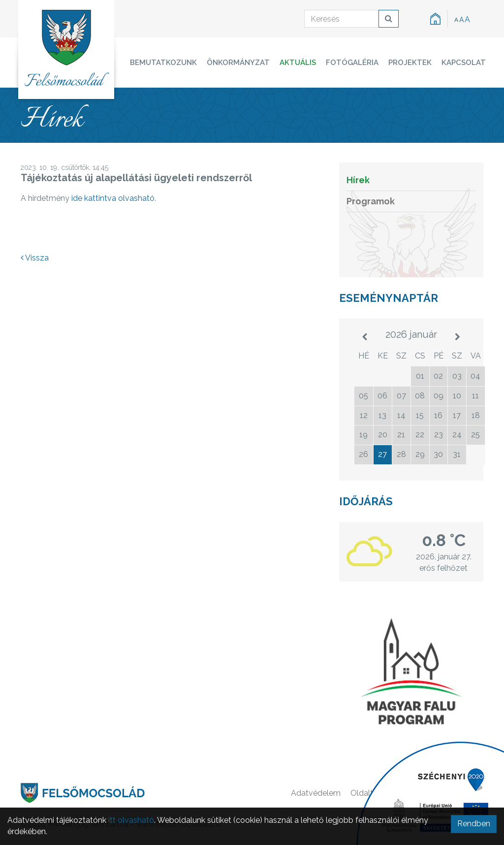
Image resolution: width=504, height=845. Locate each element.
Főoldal (417, 793)
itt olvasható (131, 820)
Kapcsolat (464, 63)
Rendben (474, 824)
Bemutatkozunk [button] (163, 63)
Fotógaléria (352, 63)
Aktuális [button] (298, 63)
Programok (371, 201)
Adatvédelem (316, 793)
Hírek (358, 180)
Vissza (35, 258)
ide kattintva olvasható (113, 198)
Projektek (410, 63)
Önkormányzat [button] (238, 63)
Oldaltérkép (372, 793)
